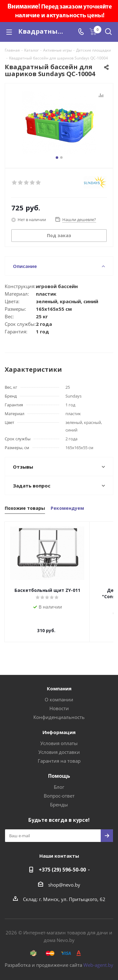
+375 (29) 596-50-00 (62, 863)
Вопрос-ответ (59, 789)
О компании (59, 693)
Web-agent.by (98, 959)
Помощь (59, 770)
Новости (59, 702)
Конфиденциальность (59, 711)
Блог (59, 781)
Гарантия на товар (59, 754)
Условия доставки (59, 746)
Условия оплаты (59, 737)
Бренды (59, 798)
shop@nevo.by (64, 878)
